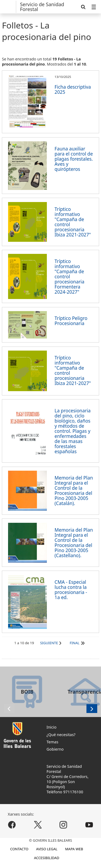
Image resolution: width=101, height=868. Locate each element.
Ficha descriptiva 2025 (73, 89)
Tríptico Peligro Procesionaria (71, 321)
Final (75, 643)
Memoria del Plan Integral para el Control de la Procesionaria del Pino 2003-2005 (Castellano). (74, 543)
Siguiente (49, 643)
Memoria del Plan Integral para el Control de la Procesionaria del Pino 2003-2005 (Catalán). (74, 491)
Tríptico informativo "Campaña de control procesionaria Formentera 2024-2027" (70, 277)
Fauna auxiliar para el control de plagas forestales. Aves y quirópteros (74, 159)
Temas (53, 742)
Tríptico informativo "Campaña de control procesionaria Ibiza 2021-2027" (73, 222)
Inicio (52, 727)
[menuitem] (94, 7)
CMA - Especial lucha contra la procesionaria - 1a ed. (71, 590)
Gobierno (55, 749)
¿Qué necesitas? (61, 735)
